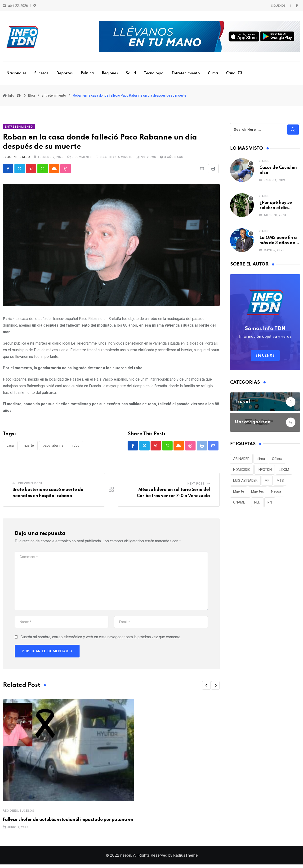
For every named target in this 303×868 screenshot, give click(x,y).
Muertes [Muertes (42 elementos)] (258, 493)
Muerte (28, 447)
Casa (10, 447)
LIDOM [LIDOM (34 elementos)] (284, 471)
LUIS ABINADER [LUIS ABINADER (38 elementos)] (245, 482)
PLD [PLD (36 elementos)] (257, 504)
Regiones (110, 73)
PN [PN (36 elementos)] (270, 504)
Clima (213, 73)
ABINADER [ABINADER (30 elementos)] (241, 460)
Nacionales (16, 73)
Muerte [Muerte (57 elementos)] (239, 493)
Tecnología (154, 73)
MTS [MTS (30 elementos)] (280, 482)
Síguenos (265, 357)
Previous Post (30, 485)
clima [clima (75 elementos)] (261, 460)
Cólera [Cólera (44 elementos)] (277, 460)
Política (87, 73)
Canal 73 (234, 73)
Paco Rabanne (53, 447)
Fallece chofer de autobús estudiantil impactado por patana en (68, 821)
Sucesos (41, 73)
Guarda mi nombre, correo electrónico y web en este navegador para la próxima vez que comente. (101, 639)
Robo (76, 447)
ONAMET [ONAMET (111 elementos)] (240, 504)
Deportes (65, 73)
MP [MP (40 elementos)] (267, 482)
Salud (131, 73)
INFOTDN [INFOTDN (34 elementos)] (265, 471)
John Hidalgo (19, 159)
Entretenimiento (186, 73)
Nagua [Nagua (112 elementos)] (276, 493)
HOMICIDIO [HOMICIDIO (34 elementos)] (242, 471)
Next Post (196, 486)
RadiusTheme (185, 859)
